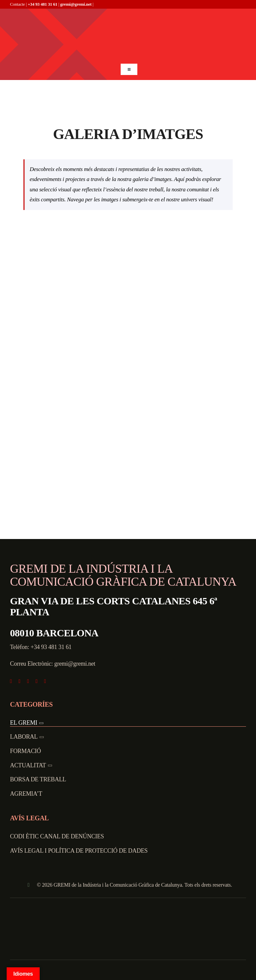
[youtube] (37, 681)
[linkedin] (45, 681)
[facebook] (11, 681)
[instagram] (28, 681)
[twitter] (20, 681)
